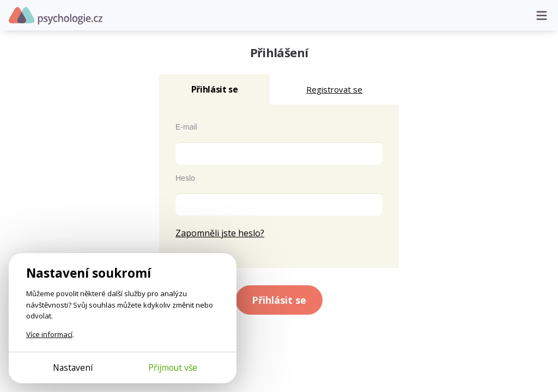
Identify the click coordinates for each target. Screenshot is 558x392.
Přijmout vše (173, 367)
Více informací (49, 334)
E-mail (186, 127)
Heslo (185, 178)
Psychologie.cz (56, 16)
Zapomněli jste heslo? (220, 233)
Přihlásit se (279, 300)
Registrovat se (334, 89)
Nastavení (73, 367)
